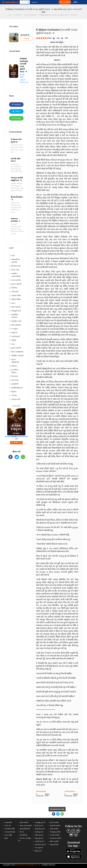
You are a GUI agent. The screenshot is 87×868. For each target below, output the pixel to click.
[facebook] (69, 831)
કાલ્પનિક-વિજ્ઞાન (15, 371)
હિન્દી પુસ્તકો (39, 826)
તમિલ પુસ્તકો (39, 835)
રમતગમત (15, 380)
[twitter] (78, 831)
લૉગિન (76, 2)
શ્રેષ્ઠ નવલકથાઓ (26, 826)
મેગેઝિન (14, 288)
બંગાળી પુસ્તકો (39, 841)
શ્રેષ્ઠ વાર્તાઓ (24, 822)
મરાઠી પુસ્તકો (39, 832)
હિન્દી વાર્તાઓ (54, 822)
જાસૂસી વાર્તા (16, 311)
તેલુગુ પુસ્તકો (39, 838)
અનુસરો (27, 39)
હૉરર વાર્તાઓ (16, 348)
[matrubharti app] (53, 2)
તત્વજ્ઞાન (15, 329)
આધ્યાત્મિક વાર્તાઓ (16, 261)
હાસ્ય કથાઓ (16, 284)
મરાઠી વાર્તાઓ (54, 829)
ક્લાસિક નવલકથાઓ (16, 275)
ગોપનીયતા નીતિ (10, 829)
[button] (28, 2)
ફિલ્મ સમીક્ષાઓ (17, 352)
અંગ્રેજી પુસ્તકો (40, 822)
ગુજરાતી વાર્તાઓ (55, 826)
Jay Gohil (25, 35)
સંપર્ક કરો (8, 826)
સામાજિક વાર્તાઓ (15, 316)
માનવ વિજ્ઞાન (16, 325)
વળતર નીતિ (8, 835)
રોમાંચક (14, 366)
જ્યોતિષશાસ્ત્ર (17, 388)
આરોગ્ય (14, 333)
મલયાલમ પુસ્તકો (40, 844)
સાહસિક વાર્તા (16, 321)
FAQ (6, 838)
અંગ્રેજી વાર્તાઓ (55, 832)
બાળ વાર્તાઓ (16, 280)
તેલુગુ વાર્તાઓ (54, 844)
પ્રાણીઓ (15, 384)
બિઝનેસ (15, 376)
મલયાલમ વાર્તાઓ (55, 838)
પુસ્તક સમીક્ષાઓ (15, 361)
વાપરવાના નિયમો (10, 832)
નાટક (13, 303)
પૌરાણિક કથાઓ (17, 356)
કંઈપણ (14, 395)
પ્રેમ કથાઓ (16, 307)
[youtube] (71, 835)
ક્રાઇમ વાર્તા (16, 399)
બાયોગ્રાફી (16, 336)
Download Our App (57, 809)
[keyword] (25, 2)
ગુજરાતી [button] (35, 2)
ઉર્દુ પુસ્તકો (38, 851)
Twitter (16, 111)
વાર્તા (13, 256)
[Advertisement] (16, 474)
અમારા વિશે (8, 822)
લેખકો (22, 832)
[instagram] (73, 831)
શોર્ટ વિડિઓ (24, 835)
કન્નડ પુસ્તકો (39, 848)
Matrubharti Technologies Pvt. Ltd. (28, 865)
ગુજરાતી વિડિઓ (25, 829)
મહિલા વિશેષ (16, 299)
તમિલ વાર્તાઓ (54, 841)
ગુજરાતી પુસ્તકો (40, 829)
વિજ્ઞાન (14, 392)
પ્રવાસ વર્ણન (16, 295)
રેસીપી (14, 340)
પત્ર (13, 344)
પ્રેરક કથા (15, 270)
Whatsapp (16, 118)
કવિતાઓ (15, 292)
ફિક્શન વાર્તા (16, 266)
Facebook (16, 104)
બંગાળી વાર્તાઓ (54, 835)
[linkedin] (76, 835)
